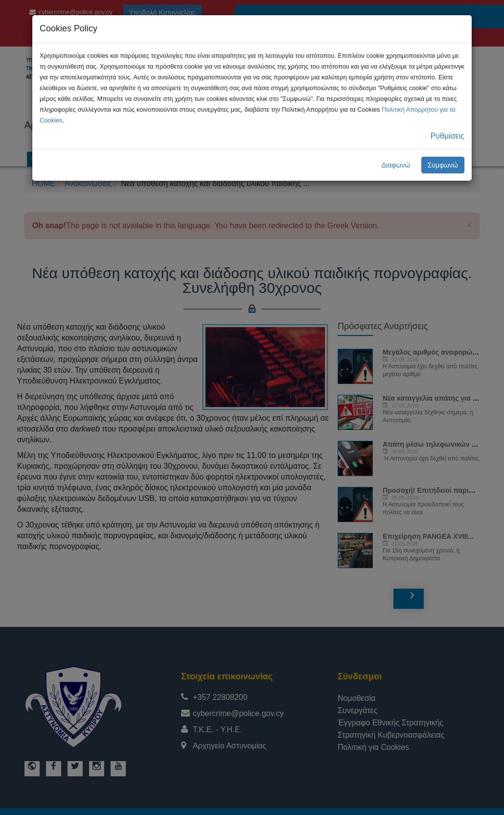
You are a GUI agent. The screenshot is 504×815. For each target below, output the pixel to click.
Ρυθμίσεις (447, 136)
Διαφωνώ (396, 165)
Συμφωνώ (443, 165)
